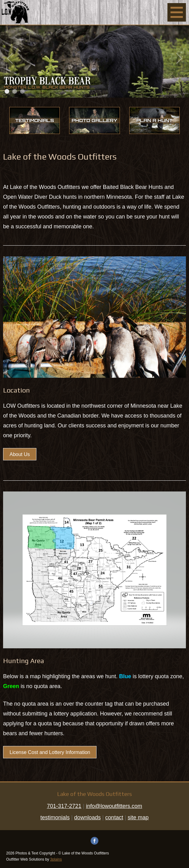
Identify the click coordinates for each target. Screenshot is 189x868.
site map (138, 817)
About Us (20, 454)
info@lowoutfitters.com (114, 806)
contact (114, 817)
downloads (88, 817)
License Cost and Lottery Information (50, 752)
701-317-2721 (64, 806)
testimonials (55, 817)
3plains (56, 859)
